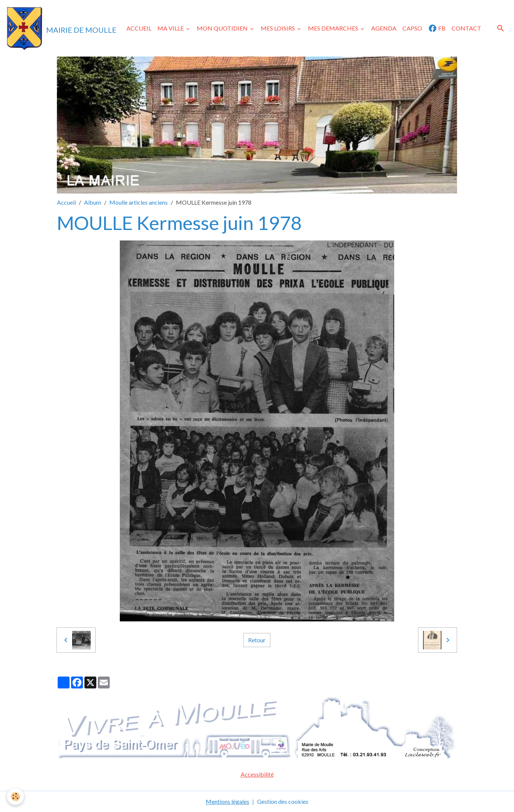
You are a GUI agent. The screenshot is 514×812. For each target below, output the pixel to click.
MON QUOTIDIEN (223, 28)
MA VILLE (171, 28)
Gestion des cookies (283, 801)
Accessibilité (257, 774)
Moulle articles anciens (139, 202)
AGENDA (384, 28)
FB (437, 28)
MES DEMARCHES (334, 28)
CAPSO (412, 28)
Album (93, 202)
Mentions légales (227, 801)
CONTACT (466, 28)
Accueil (66, 202)
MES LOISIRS (278, 28)
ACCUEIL (139, 28)
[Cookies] (16, 797)
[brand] (61, 28)
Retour (257, 640)
